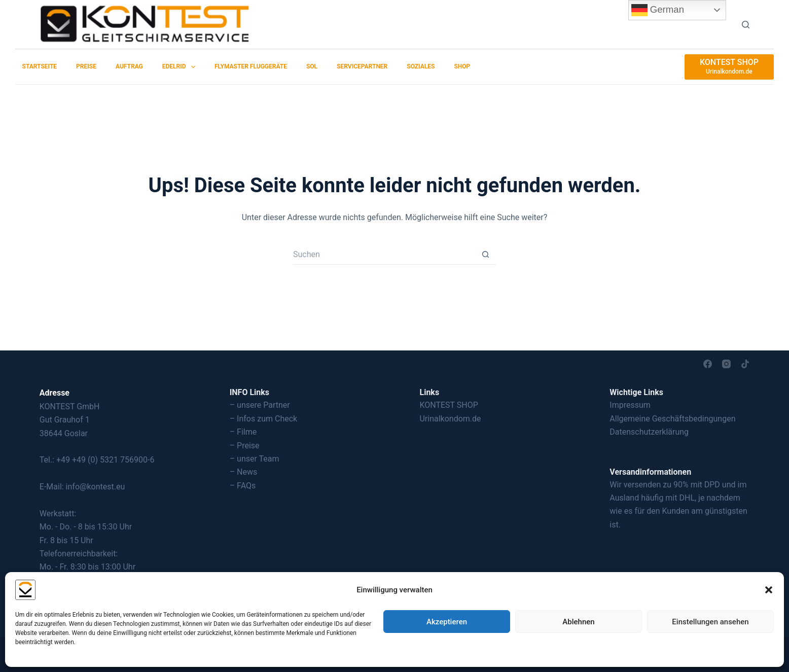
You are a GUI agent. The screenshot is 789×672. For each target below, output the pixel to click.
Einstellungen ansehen (710, 622)
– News (244, 472)
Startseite (40, 66)
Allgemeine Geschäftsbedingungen (672, 419)
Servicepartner (362, 66)
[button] (769, 590)
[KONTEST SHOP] (729, 67)
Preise (86, 66)
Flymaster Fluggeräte (251, 66)
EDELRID (181, 67)
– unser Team (255, 459)
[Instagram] (726, 364)
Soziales (421, 66)
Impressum (630, 405)
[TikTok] (745, 364)
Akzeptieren (447, 622)
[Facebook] (708, 364)
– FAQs (243, 486)
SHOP (462, 66)
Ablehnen (578, 622)
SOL (312, 66)
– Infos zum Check (264, 419)
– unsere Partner (260, 405)
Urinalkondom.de (450, 419)
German (658, 10)
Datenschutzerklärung (649, 432)
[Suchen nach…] (384, 255)
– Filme (243, 432)
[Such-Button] (486, 255)
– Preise (245, 446)
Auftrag (129, 66)
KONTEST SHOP (449, 405)
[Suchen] (746, 25)
